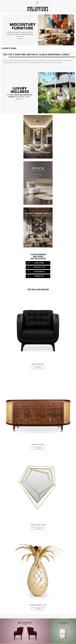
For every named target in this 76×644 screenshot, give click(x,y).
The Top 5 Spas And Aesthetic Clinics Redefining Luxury (36, 55)
